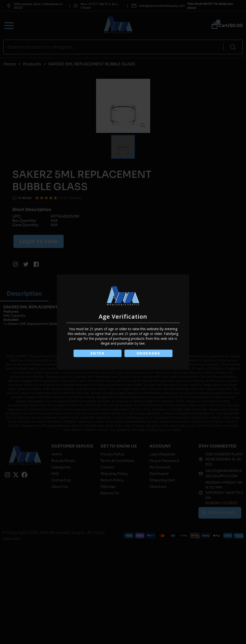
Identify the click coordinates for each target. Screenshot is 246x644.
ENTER (97, 353)
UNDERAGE (149, 353)
